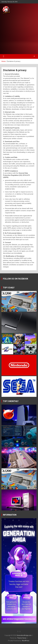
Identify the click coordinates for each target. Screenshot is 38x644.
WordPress (26, 641)
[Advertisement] (19, 34)
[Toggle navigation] (4, 56)
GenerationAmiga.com (24, 635)
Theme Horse (22, 638)
